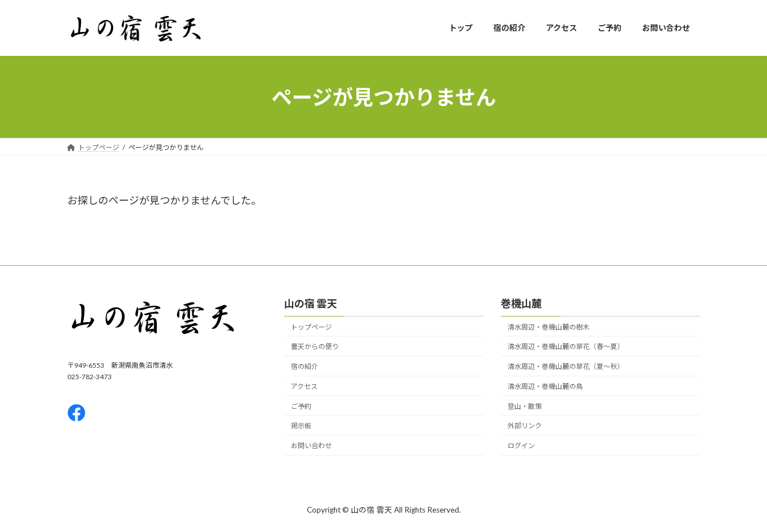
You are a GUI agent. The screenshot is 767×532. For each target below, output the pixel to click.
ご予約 (301, 406)
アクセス (304, 386)
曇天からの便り (315, 347)
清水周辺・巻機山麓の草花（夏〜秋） (566, 367)
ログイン (521, 446)
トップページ (311, 327)
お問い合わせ (311, 446)
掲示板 (301, 426)
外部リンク (525, 426)
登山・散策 (525, 406)
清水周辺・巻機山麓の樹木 (549, 327)
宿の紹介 (305, 367)
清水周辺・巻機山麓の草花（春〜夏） (566, 347)
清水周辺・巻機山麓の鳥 (545, 386)
